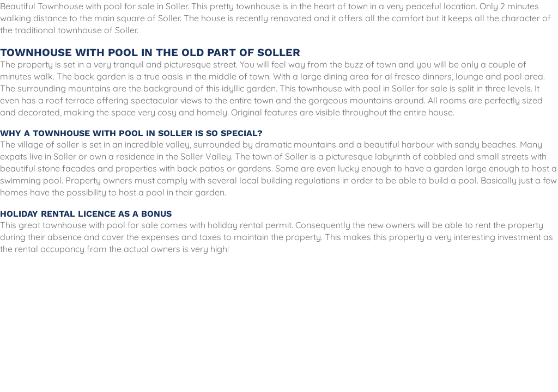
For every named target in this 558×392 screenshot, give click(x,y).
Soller (403, 88)
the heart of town (333, 6)
